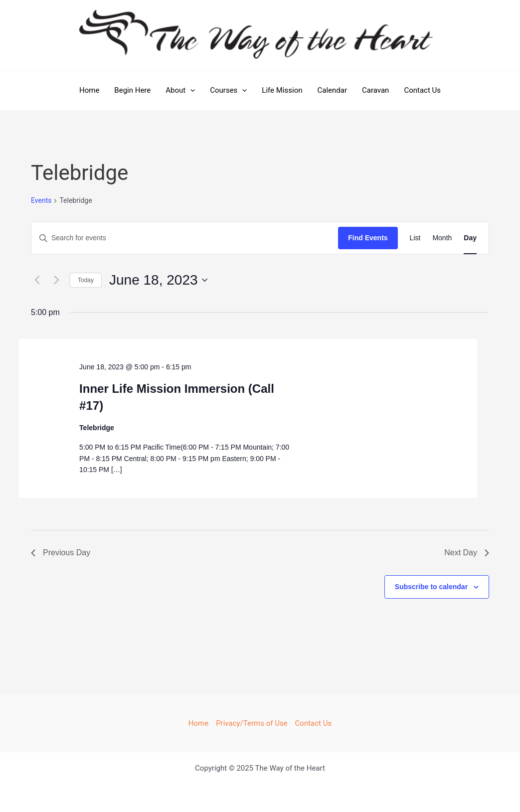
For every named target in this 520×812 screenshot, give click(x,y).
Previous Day (61, 553)
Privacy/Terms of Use (252, 723)
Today (86, 280)
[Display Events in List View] (415, 238)
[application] (190, 90)
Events (41, 200)
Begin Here (132, 90)
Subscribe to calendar (431, 587)
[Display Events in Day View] (470, 238)
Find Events (368, 238)
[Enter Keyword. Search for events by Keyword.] (185, 238)
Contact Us (422, 90)
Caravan (375, 90)
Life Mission (282, 90)
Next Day (467, 553)
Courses (228, 90)
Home (89, 90)
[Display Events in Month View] (442, 238)
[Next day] (56, 280)
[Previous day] (37, 280)
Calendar (333, 90)
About (180, 90)
